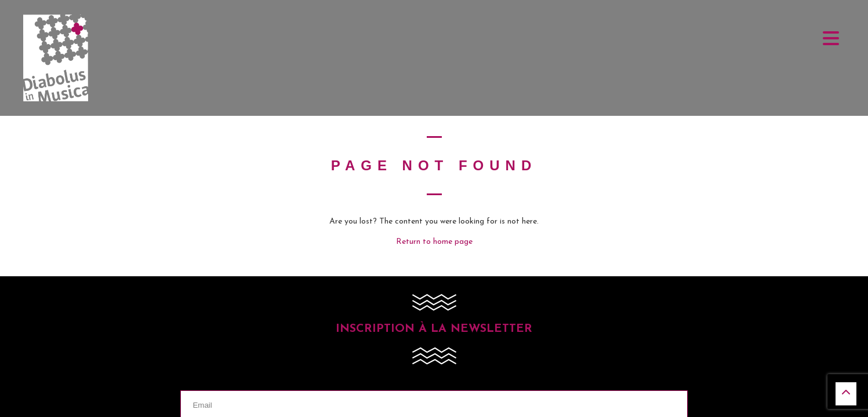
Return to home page (434, 242)
